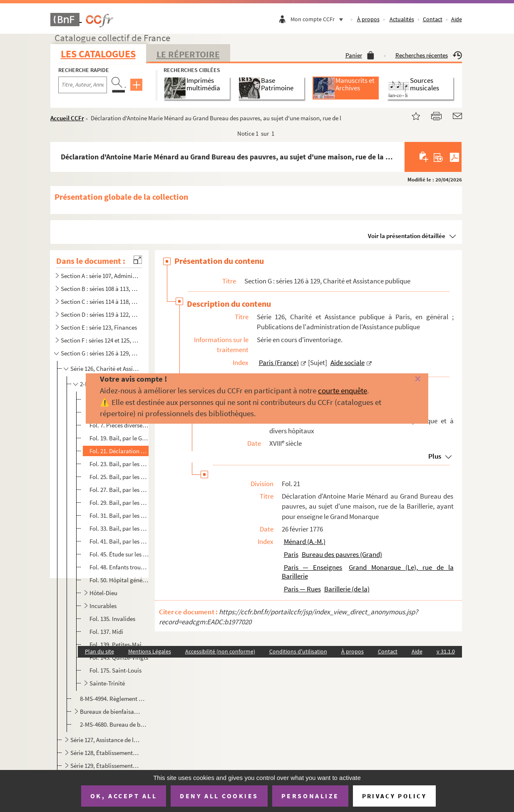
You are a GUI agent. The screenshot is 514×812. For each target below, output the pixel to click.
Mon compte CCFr (319, 19)
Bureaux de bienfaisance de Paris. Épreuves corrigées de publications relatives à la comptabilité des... (110, 711)
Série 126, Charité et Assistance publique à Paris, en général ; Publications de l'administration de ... (105, 369)
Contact (433, 19)
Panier (360, 55)
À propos (368, 19)
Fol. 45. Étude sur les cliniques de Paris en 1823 (119, 554)
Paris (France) (279, 363)
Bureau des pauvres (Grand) (342, 554)
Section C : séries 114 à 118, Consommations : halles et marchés (100, 302)
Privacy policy (394, 796)
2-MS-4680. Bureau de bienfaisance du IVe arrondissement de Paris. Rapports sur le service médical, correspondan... (114, 724)
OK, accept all (124, 796)
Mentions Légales (150, 651)
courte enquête (343, 390)
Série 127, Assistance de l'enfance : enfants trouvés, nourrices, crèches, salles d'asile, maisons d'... (105, 740)
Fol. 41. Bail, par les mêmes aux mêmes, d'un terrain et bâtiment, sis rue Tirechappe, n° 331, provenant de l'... (119, 541)
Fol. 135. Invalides (112, 619)
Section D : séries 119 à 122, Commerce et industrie (100, 314)
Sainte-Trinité (107, 683)
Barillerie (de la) (347, 589)
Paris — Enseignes (313, 567)
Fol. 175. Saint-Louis (115, 670)
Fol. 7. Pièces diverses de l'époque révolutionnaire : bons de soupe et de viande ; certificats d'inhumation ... (119, 425)
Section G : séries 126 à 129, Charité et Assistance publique (100, 353)
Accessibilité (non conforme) (220, 651)
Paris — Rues (302, 589)
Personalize (310, 796)
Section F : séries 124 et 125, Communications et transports (100, 340)
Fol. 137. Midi (106, 632)
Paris (291, 554)
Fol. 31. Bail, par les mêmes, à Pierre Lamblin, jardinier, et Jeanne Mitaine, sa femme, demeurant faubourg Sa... (119, 515)
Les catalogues (98, 54)
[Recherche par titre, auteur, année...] (83, 85)
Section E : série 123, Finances (99, 327)
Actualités (402, 19)
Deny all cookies (219, 796)
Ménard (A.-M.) (305, 541)
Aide (457, 19)
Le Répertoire (188, 54)
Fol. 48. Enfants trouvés (119, 567)
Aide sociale (348, 363)
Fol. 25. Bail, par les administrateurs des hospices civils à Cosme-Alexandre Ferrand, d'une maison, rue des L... (119, 477)
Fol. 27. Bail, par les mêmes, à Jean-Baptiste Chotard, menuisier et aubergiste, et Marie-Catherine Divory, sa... (119, 490)
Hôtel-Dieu (103, 593)
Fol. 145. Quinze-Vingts (119, 657)
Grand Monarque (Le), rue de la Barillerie (368, 572)
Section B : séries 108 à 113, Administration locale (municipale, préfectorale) (100, 289)
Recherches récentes (429, 55)
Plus (435, 456)
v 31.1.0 (446, 651)
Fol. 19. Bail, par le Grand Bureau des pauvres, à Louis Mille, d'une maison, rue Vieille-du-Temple (119, 438)
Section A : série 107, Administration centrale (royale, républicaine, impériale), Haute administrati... (100, 276)
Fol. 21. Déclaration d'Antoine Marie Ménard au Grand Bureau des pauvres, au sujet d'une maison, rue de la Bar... (119, 451)
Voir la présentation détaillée (407, 236)
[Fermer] (406, 379)
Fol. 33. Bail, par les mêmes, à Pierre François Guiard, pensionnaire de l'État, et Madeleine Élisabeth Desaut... (119, 528)
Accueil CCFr (67, 118)
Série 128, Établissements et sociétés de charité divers (105, 753)
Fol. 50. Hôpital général (119, 580)
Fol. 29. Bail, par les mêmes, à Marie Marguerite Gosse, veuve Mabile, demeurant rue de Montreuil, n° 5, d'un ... (119, 503)
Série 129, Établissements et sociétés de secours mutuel (105, 766)
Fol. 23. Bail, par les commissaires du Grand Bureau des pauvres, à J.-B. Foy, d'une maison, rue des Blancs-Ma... (119, 464)
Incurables (103, 606)
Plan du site (99, 651)
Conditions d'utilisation (298, 651)
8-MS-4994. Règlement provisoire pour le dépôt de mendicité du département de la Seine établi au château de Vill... (114, 699)
